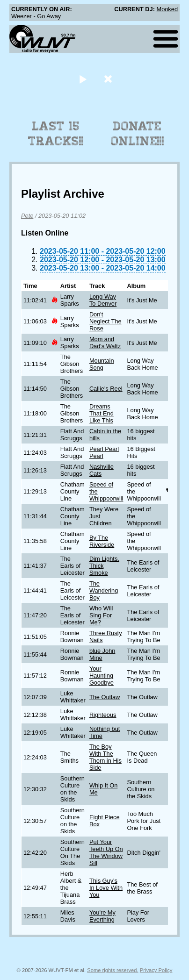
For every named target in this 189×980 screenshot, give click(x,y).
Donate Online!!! (138, 134)
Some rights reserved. (113, 970)
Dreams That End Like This (102, 413)
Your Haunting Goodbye (102, 676)
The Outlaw (105, 697)
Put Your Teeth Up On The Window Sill (106, 852)
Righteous (103, 715)
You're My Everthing (102, 916)
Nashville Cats (102, 470)
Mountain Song (102, 364)
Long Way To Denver (103, 300)
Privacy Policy (156, 970)
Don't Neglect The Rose (105, 321)
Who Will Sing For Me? (101, 615)
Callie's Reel (106, 389)
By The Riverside (102, 541)
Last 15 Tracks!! (56, 134)
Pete (27, 216)
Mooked (167, 9)
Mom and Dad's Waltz (105, 343)
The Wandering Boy (104, 590)
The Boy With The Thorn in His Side (105, 757)
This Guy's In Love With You (106, 888)
